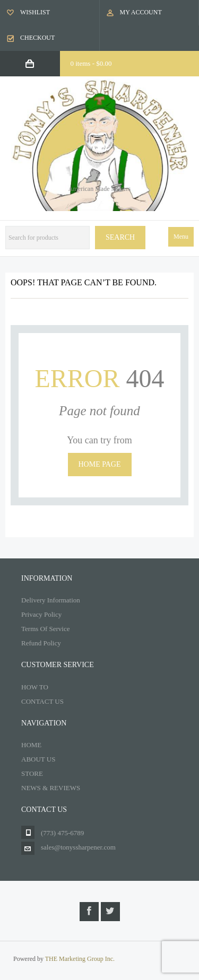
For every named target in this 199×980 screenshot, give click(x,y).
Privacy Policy (41, 614)
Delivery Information (51, 600)
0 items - (91, 63)
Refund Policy (41, 643)
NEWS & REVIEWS (51, 788)
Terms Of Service (46, 629)
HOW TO (35, 687)
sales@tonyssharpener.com (78, 847)
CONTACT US (42, 701)
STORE (32, 773)
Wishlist (35, 12)
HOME (31, 745)
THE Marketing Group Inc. (80, 959)
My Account (141, 12)
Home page (100, 464)
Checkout (37, 38)
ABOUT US (38, 759)
